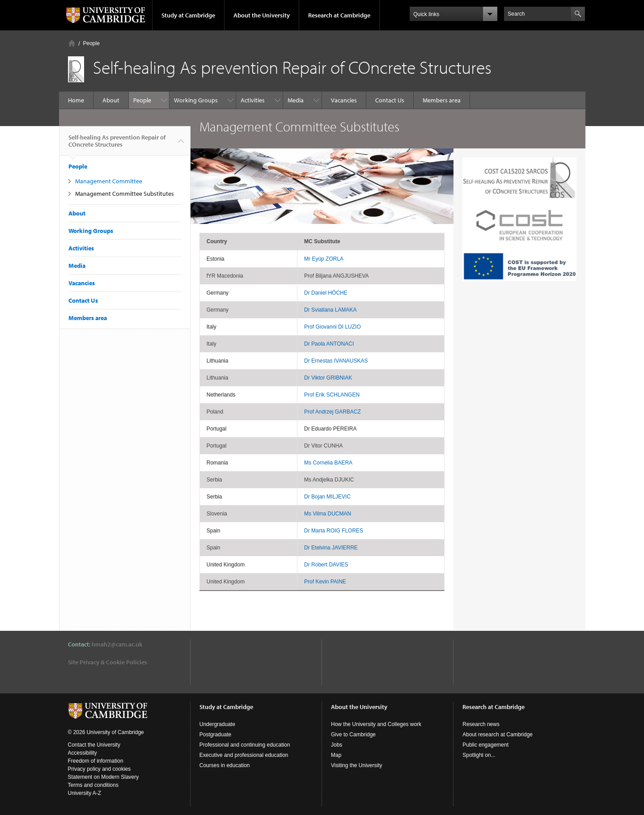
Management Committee (109, 181)
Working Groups (196, 100)
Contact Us (390, 100)
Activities (253, 100)
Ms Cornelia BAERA (328, 463)
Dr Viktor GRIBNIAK (328, 378)
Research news (481, 724)
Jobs (337, 745)
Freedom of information (96, 761)
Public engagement (485, 745)
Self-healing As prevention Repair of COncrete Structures (117, 144)
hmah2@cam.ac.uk (117, 644)
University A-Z (85, 793)
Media (296, 100)
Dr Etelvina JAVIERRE (331, 548)
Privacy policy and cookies (100, 769)
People (91, 43)
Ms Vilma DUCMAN (328, 514)
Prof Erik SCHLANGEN (332, 395)
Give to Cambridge (353, 735)
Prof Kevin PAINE (325, 582)
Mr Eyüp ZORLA (324, 259)
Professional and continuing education (245, 745)
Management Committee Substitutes (125, 194)
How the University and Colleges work (376, 724)
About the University (262, 15)
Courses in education (225, 765)
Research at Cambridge (339, 15)
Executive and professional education (244, 755)
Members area (442, 100)
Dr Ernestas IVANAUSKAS (336, 361)
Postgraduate (215, 735)
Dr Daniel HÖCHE (326, 293)
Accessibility (83, 753)
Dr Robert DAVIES (326, 565)
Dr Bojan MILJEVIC (327, 497)
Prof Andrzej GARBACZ (333, 412)
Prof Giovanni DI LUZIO (333, 327)
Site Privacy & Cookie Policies (108, 662)
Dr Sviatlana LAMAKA (330, 310)
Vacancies (344, 100)
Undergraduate (217, 724)
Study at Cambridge (188, 15)
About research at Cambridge (498, 735)
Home (72, 43)
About (111, 100)
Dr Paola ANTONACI (329, 344)
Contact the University (94, 745)
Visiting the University (357, 765)
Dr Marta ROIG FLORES (334, 531)
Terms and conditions (93, 785)
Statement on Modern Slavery (104, 777)
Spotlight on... (479, 755)
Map (336, 755)
